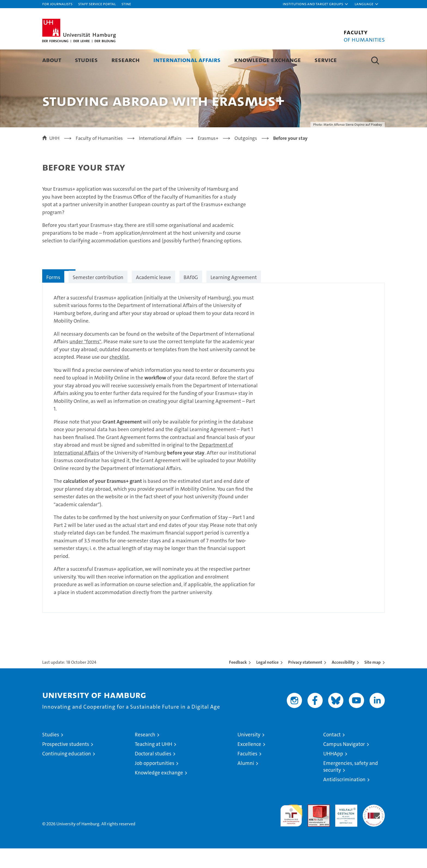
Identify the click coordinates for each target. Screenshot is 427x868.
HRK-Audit (345, 827)
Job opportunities (155, 783)
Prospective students (66, 764)
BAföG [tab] (191, 297)
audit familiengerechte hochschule (291, 833)
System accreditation (374, 830)
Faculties (247, 773)
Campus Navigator (344, 764)
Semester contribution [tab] (98, 297)
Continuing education (67, 773)
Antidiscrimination (344, 799)
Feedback (238, 682)
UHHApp (333, 773)
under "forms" (85, 361)
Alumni (246, 783)
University (249, 754)
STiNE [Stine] (126, 4)
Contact (332, 754)
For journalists (57, 4)
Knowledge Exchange (268, 60)
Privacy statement (305, 682)
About (52, 60)
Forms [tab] (53, 297)
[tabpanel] (213, 467)
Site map (373, 682)
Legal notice (267, 682)
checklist (119, 377)
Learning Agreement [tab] (234, 297)
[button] (316, 4)
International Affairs (187, 60)
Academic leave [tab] (153, 297)
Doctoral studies (153, 773)
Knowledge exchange (159, 792)
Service (326, 60)
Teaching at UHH (153, 764)
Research (126, 60)
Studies (86, 60)
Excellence (249, 764)
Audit (313, 827)
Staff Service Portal (97, 4)
